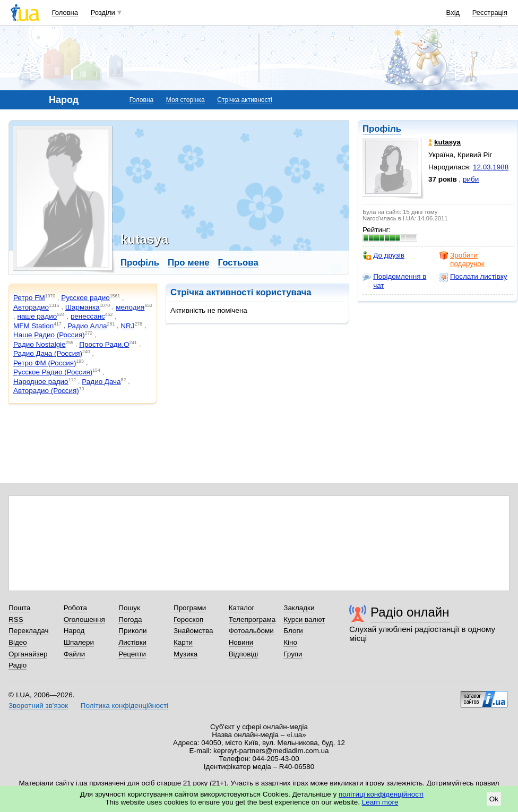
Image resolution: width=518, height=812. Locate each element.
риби (471, 179)
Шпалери (79, 642)
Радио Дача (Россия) (48, 353)
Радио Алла (87, 326)
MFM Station (33, 326)
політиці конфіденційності (381, 794)
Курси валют (304, 619)
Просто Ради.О (104, 344)
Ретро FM (29, 298)
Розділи (103, 12)
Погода (130, 619)
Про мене (189, 263)
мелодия (130, 307)
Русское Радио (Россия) (53, 372)
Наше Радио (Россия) (49, 335)
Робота (75, 608)
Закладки (299, 608)
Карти (183, 642)
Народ (74, 631)
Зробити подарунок (462, 259)
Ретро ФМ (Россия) (45, 363)
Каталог (242, 608)
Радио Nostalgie (40, 344)
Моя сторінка (185, 100)
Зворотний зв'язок (38, 706)
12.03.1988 (491, 167)
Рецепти (132, 654)
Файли (75, 654)
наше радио (37, 316)
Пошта (19, 608)
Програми (190, 608)
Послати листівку (473, 277)
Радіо (18, 665)
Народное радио (41, 382)
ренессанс (88, 316)
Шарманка (83, 307)
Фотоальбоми (251, 631)
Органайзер (28, 654)
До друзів (383, 255)
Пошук (129, 608)
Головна (65, 12)
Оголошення (84, 619)
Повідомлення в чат (394, 281)
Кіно (290, 642)
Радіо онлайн (410, 612)
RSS (16, 619)
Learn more (380, 802)
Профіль (382, 129)
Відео (18, 642)
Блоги (293, 631)
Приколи (132, 631)
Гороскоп (188, 619)
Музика (185, 654)
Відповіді (244, 654)
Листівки (132, 642)
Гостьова (238, 263)
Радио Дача (101, 382)
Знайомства (193, 631)
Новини (241, 642)
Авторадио (31, 307)
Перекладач (28, 631)
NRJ (127, 326)
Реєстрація (490, 12)
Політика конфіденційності (124, 706)
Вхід (453, 12)
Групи (293, 654)
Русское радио (85, 298)
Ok (494, 799)
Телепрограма (252, 619)
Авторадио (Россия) (46, 391)
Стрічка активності (244, 100)
